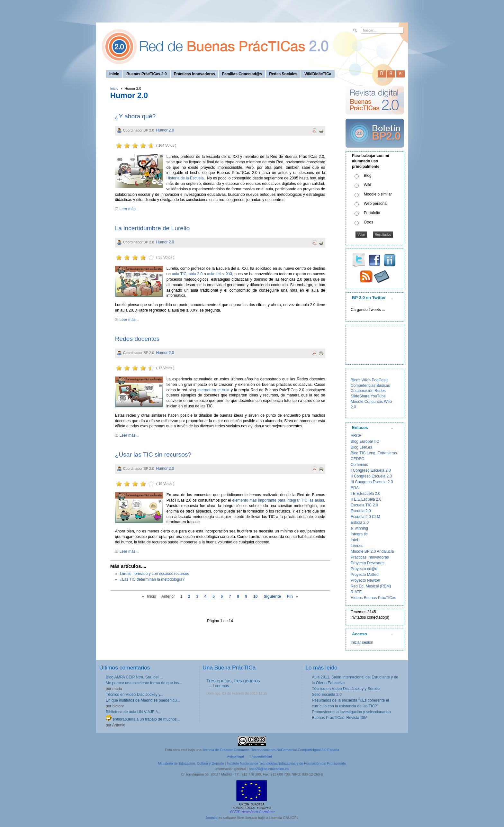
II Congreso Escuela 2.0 (371, 476)
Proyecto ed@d (364, 569)
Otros (369, 222)
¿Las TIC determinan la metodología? (152, 579)
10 (255, 596)
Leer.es (357, 546)
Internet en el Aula (213, 390)
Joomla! (212, 818)
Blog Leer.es (361, 447)
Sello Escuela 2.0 (327, 695)
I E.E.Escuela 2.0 (365, 494)
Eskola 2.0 (360, 523)
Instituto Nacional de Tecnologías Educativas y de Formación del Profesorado (287, 763)
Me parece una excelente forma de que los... (144, 683)
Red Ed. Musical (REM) (371, 586)
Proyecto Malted (365, 575)
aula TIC (179, 274)
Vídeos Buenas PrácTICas (373, 598)
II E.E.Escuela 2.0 (366, 499)
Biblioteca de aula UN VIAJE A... (134, 712)
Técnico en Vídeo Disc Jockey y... (135, 695)
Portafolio (372, 213)
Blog (368, 176)
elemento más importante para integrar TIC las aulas (278, 500)
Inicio (114, 88)
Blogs (355, 380)
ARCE (356, 436)
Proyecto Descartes (368, 563)
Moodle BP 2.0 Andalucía (372, 551)
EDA (355, 488)
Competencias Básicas (370, 386)
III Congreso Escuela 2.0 (372, 482)
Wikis (366, 380)
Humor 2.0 (165, 130)
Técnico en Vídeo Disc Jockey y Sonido (346, 689)
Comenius (359, 465)
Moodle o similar (378, 194)
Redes (380, 391)
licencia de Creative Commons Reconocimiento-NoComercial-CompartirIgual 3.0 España (271, 750)
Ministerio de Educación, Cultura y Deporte (191, 763)
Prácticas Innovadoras (370, 557)
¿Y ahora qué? (135, 116)
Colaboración (362, 391)
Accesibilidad (262, 756)
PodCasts (380, 380)
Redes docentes (137, 339)
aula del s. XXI (220, 274)
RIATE (356, 592)
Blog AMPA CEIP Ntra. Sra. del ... (134, 677)
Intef (354, 540)
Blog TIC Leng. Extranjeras (374, 453)
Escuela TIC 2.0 (364, 505)
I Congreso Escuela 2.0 (371, 470)
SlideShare (360, 396)
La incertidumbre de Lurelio (153, 228)
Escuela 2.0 (361, 511)
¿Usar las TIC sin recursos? (153, 454)
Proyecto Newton (365, 580)
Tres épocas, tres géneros (233, 681)
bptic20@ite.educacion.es (269, 769)
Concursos (374, 402)
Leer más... (129, 209)
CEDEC (357, 459)
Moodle (357, 402)
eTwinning (359, 528)
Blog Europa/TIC (365, 441)
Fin (290, 596)
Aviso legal (236, 756)
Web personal (376, 204)
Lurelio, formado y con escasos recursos (154, 574)
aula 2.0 (196, 274)
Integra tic (359, 534)
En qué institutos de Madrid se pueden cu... (143, 700)
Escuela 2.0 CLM (365, 517)
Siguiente (272, 596)
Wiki (368, 185)
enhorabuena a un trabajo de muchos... (143, 719)
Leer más (221, 686)
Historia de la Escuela (185, 178)
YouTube (378, 396)
